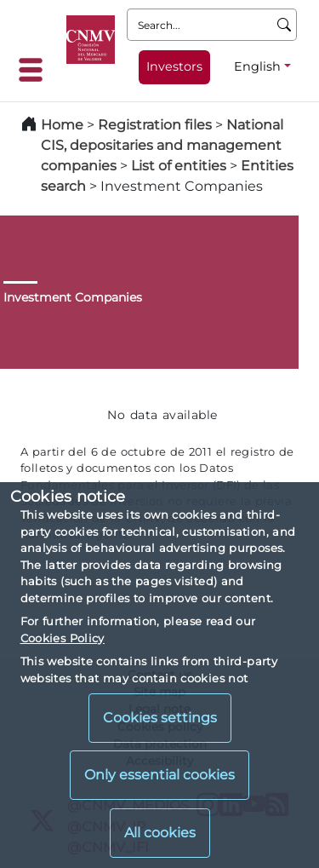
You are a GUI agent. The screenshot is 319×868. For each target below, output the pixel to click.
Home (62, 125)
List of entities (179, 166)
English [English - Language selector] (257, 66)
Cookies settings (160, 718)
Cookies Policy (63, 638)
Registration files (155, 125)
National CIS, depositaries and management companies (162, 145)
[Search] (285, 25)
